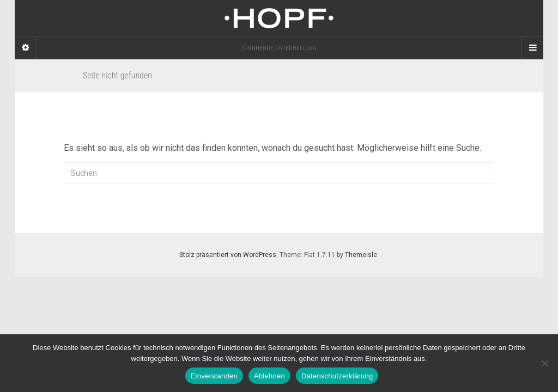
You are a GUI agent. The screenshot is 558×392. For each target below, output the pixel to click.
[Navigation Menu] (532, 48)
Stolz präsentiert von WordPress (228, 255)
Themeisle (361, 255)
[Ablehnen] (544, 363)
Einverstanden (214, 376)
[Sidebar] (26, 48)
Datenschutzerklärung (337, 376)
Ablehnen (269, 376)
